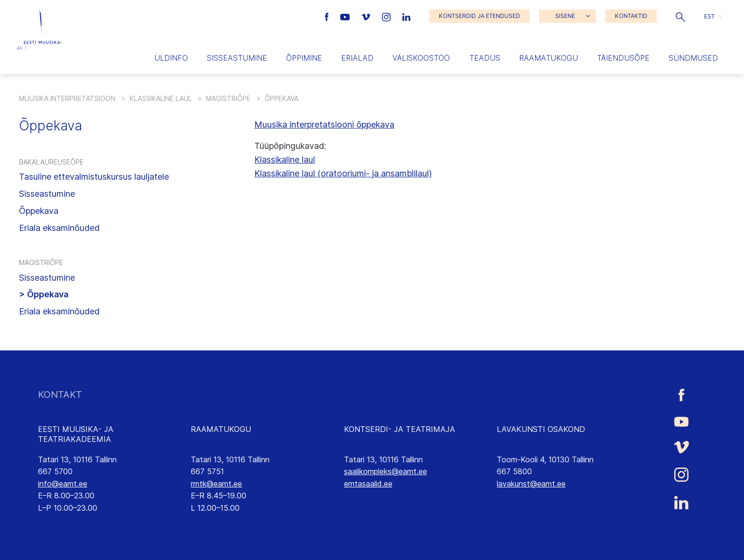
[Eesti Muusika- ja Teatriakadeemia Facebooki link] (328, 16)
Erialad (357, 58)
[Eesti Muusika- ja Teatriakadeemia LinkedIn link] (406, 16)
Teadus (485, 58)
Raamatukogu (549, 58)
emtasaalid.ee (368, 484)
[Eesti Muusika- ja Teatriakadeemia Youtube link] (346, 16)
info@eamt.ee (63, 484)
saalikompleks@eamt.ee (386, 471)
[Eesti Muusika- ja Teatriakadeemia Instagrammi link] (387, 16)
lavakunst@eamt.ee (531, 484)
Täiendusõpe (623, 58)
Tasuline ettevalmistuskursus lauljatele (94, 177)
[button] (680, 16)
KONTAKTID (631, 16)
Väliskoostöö (421, 58)
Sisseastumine (237, 58)
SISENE (565, 16)
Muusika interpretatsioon (67, 98)
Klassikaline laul (161, 98)
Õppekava (39, 211)
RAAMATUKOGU (221, 429)
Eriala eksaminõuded (59, 228)
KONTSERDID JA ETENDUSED (479, 16)
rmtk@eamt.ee (216, 484)
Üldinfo (171, 58)
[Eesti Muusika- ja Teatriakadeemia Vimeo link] (367, 16)
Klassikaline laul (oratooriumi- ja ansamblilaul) (343, 173)
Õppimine (304, 58)
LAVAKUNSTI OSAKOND (541, 429)
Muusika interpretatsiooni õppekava (324, 124)
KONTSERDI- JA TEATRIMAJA (400, 429)
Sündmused (693, 58)
